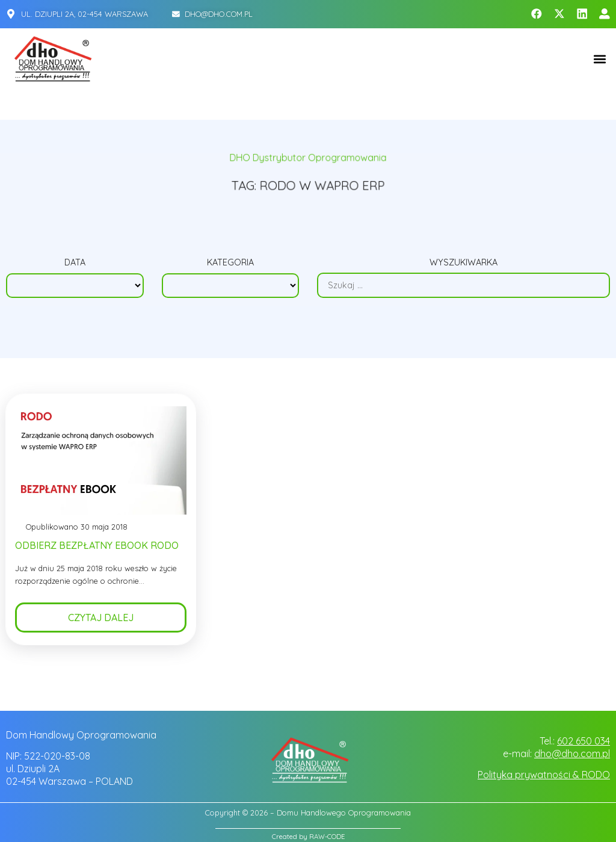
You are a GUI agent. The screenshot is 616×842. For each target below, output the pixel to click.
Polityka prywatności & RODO (544, 775)
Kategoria (230, 264)
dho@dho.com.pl (572, 754)
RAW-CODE (327, 837)
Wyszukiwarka (464, 263)
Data (75, 264)
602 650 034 (584, 741)
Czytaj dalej (101, 621)
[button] (600, 59)
